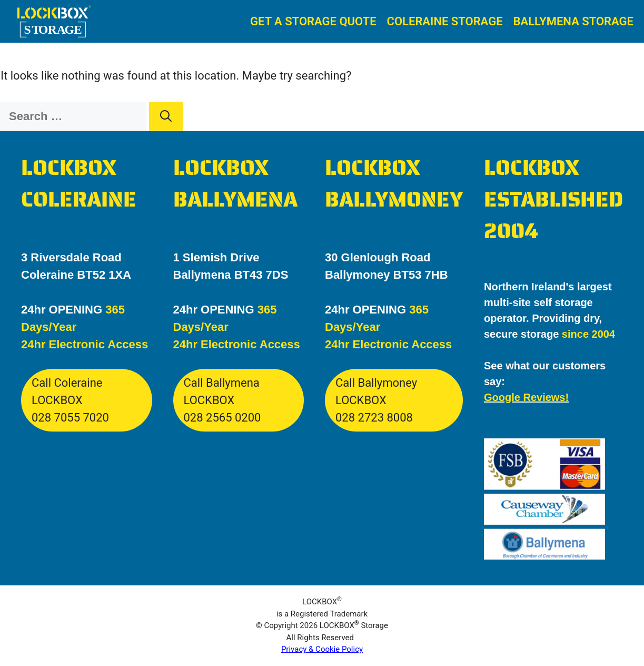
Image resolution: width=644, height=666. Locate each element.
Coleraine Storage (445, 21)
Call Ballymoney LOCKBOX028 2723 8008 (376, 400)
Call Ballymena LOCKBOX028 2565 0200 (222, 400)
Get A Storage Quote (313, 21)
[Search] (166, 116)
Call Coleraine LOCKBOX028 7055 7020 (70, 400)
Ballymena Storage (573, 21)
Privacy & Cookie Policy (322, 649)
